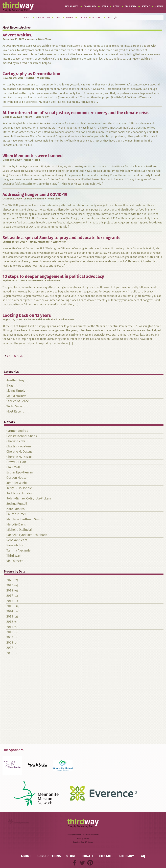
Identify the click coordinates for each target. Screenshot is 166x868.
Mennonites (72, 6)
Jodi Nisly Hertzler (19, 493)
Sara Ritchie (15, 545)
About (27, 17)
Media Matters (16, 396)
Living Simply (16, 391)
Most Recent (15, 411)
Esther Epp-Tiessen (20, 472)
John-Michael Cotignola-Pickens (29, 498)
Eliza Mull (13, 467)
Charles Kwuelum (34, 199)
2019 (10, 585)
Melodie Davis (16, 524)
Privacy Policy (83, 839)
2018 (10, 590)
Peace (116, 6)
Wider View (14, 406)
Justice (159, 6)
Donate (70, 17)
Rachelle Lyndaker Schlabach (41, 319)
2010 (10, 632)
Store (58, 17)
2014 (10, 611)
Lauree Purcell (16, 514)
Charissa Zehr (16, 441)
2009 (10, 637)
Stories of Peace (18, 401)
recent (31, 39)
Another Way (15, 380)
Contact (83, 17)
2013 (10, 616)
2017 (10, 596)
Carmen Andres (17, 431)
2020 (10, 580)
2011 (10, 627)
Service (146, 6)
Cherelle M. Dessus (19, 452)
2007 (10, 648)
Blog (10, 385)
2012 (10, 622)
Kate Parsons (36, 280)
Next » (20, 356)
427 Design (89, 842)
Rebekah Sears (17, 540)
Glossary (97, 17)
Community (90, 6)
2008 (10, 642)
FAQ (109, 17)
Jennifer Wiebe (17, 483)
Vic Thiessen (15, 561)
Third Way (13, 556)
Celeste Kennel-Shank (22, 436)
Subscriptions (43, 17)
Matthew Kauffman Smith (25, 519)
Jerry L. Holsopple (19, 488)
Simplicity (131, 6)
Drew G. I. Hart (16, 462)
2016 (10, 601)
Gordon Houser (17, 478)
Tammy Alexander (39, 242)
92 (15, 356)
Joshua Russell (17, 504)
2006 (10, 653)
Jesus (105, 6)
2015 (10, 606)
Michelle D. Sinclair (20, 530)
